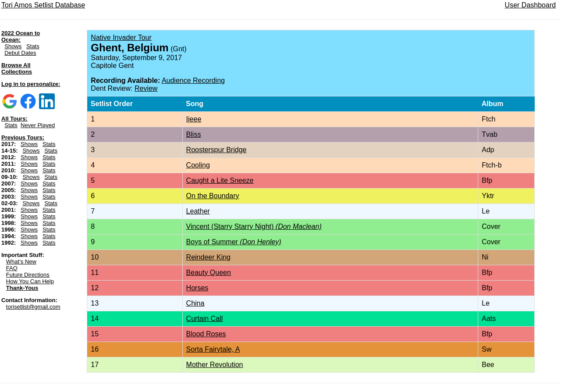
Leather (198, 211)
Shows (13, 46)
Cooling (198, 165)
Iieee (194, 119)
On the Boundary (213, 196)
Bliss (194, 134)
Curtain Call (205, 319)
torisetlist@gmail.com (33, 307)
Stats (33, 46)
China (195, 303)
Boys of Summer (234, 242)
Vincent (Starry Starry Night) (254, 226)
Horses (197, 288)
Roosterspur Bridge (217, 150)
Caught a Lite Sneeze (220, 180)
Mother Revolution (215, 365)
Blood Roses (206, 334)
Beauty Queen (209, 273)
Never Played (38, 125)
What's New (21, 262)
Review (146, 88)
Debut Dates (20, 53)
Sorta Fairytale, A (213, 349)
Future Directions (28, 275)
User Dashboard (531, 5)
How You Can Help (30, 281)
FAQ (12, 268)
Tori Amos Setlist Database (43, 5)
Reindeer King (208, 257)
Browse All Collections (17, 68)
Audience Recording (193, 80)
